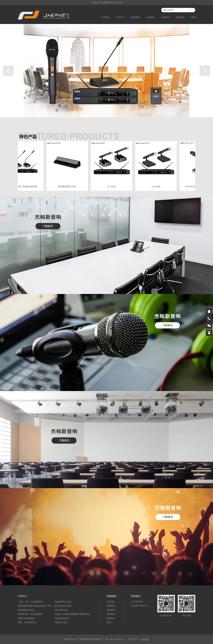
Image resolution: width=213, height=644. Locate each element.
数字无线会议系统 (63, 606)
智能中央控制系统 (26, 618)
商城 (193, 17)
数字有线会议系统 (26, 610)
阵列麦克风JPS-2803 (68, 187)
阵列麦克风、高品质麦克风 (30, 614)
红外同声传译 (61, 610)
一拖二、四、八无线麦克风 (30, 602)
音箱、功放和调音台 (27, 622)
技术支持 (165, 17)
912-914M (112, 187)
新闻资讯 (135, 17)
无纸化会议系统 (62, 618)
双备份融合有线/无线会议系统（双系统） (36, 606)
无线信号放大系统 (63, 602)
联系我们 (180, 17)
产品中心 (121, 17)
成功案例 (150, 17)
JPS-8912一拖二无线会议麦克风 (23, 187)
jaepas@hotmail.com (140, 606)
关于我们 (106, 17)
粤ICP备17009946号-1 (115, 639)
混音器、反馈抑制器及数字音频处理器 (72, 614)
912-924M (156, 187)
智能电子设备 (61, 622)
